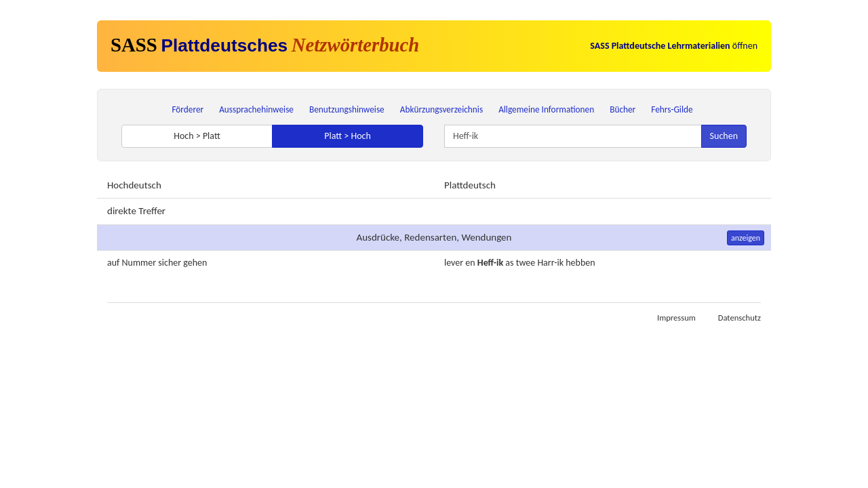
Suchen (724, 136)
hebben (580, 263)
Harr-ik (550, 263)
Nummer (139, 263)
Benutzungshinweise (347, 109)
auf (113, 263)
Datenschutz (739, 318)
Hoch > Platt (197, 136)
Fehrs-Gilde (672, 109)
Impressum (676, 318)
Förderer (188, 109)
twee (526, 263)
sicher (170, 263)
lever (454, 263)
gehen (195, 263)
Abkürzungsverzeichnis (441, 109)
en (470, 263)
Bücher (623, 109)
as (509, 263)
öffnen (674, 46)
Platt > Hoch (348, 136)
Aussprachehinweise (256, 109)
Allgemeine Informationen (546, 109)
